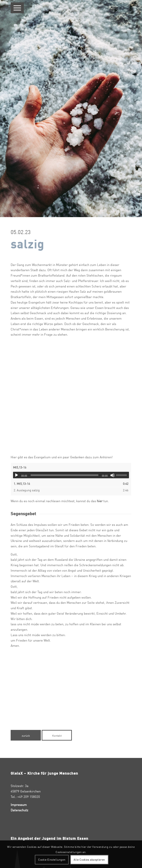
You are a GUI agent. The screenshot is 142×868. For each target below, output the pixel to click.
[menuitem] (17, 8)
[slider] (64, 475)
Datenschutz (19, 810)
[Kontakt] (57, 735)
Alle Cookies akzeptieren (89, 859)
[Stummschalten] (112, 475)
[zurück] (26, 735)
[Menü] (17, 8)
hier (99, 501)
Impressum (19, 804)
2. (27, 490)
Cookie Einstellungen (52, 859)
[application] (71, 475)
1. (22, 484)
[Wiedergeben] (17, 475)
